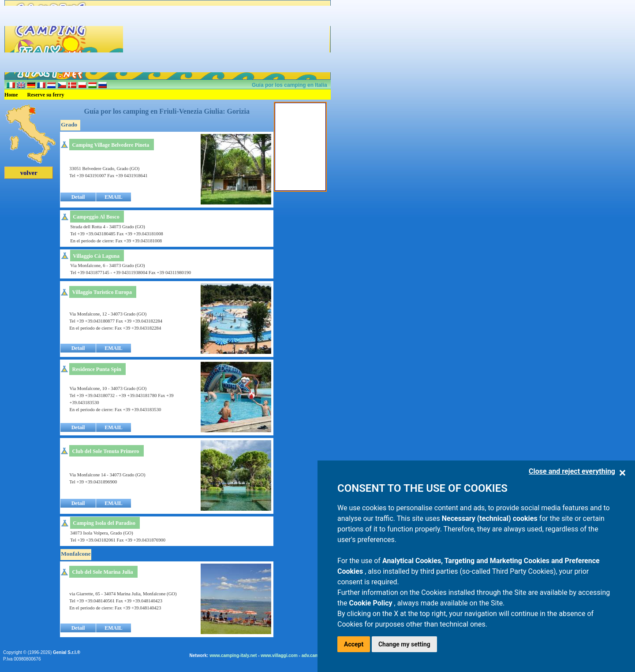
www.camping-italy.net (233, 655)
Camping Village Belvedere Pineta (110, 145)
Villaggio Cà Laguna (96, 256)
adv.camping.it (317, 655)
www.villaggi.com (279, 655)
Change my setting (404, 644)
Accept (354, 644)
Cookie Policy (372, 603)
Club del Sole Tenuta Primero (106, 451)
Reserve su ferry (46, 95)
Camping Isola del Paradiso (104, 523)
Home (11, 95)
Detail (78, 197)
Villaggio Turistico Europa (102, 292)
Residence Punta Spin (97, 369)
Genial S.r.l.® (67, 652)
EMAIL (114, 197)
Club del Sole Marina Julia (103, 572)
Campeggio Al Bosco (96, 217)
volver (29, 173)
